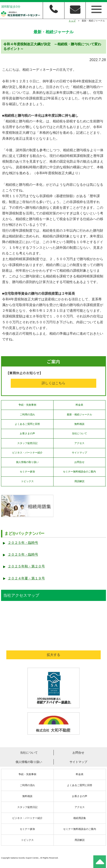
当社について (79, 433)
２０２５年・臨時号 (23, 543)
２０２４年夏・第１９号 (26, 578)
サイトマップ (79, 453)
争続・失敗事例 (27, 405)
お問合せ (79, 462)
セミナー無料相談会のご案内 (79, 472)
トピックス (27, 481)
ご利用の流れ (27, 415)
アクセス (79, 443)
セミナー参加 (27, 472)
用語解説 (79, 481)
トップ (72, 21)
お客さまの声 (27, 433)
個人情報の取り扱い (27, 462)
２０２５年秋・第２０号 (26, 566)
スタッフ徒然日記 (27, 443)
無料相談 (79, 424)
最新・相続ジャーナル (79, 415)
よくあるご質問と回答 (27, 424)
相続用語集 (80, 818)
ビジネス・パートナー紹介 (27, 453)
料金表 (79, 405)
